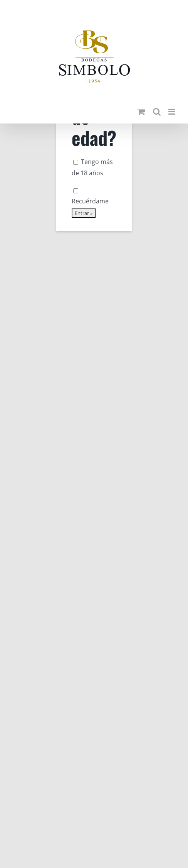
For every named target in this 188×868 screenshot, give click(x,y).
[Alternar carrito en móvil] (141, 112)
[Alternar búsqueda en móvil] (157, 112)
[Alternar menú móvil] (172, 112)
